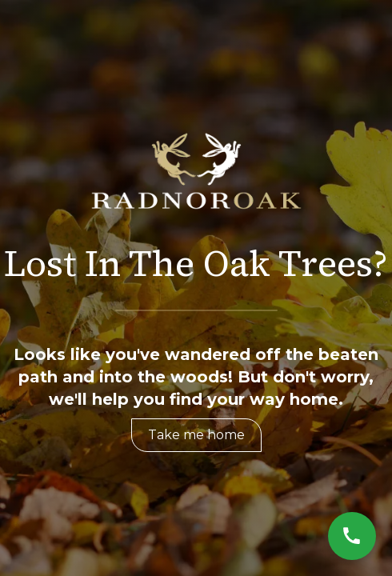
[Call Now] (352, 536)
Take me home (196, 435)
